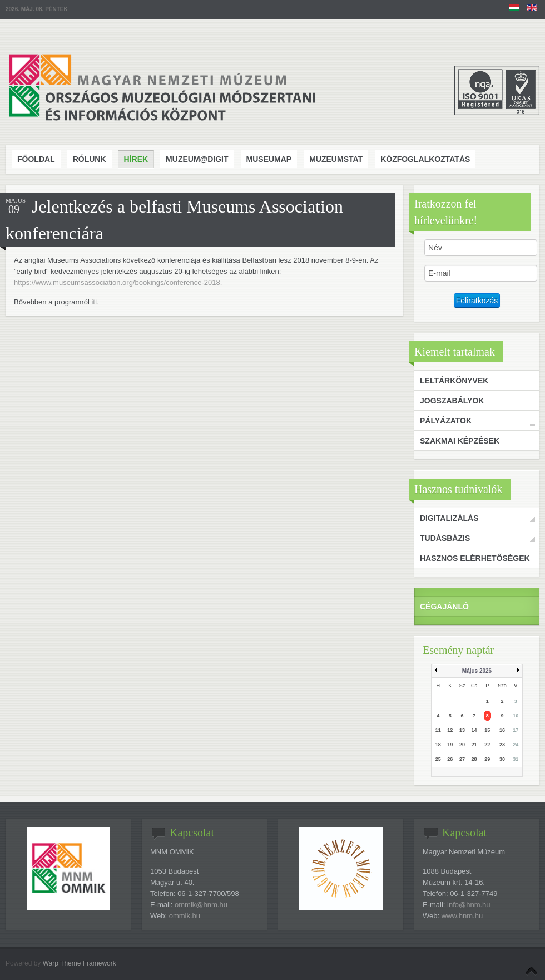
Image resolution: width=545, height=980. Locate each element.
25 (438, 759)
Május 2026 (477, 671)
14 (474, 730)
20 (462, 745)
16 (502, 730)
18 (438, 745)
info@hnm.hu (469, 905)
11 (438, 730)
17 (516, 730)
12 (450, 730)
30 (502, 759)
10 (516, 716)
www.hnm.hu (462, 916)
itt (94, 302)
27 (462, 759)
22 (487, 745)
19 (450, 745)
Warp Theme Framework (80, 963)
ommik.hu (185, 916)
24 (516, 745)
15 (487, 730)
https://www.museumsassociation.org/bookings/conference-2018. (119, 282)
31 (516, 759)
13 (462, 730)
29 (487, 759)
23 (502, 745)
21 (474, 745)
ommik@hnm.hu (201, 905)
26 (450, 759)
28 (474, 759)
